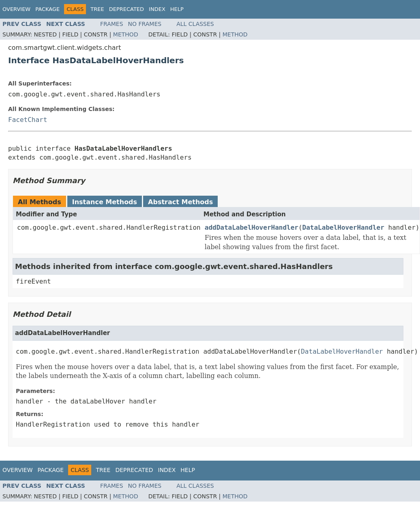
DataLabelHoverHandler (343, 227)
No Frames (145, 24)
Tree (97, 9)
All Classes (195, 24)
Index (157, 9)
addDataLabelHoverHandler (252, 227)
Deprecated (126, 9)
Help (177, 9)
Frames (112, 24)
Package (47, 9)
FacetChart (28, 120)
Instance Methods (105, 202)
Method (126, 34)
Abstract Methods (180, 202)
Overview (16, 9)
